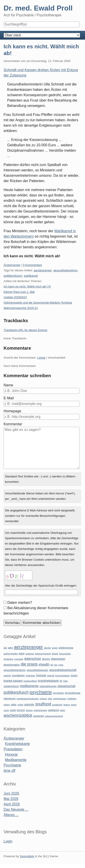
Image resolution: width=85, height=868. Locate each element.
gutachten (30, 675)
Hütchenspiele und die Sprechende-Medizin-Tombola (38, 303)
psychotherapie (73, 693)
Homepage (12, 411)
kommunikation (63, 675)
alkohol (47, 648)
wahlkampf (31, 276)
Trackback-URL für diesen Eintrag (25, 330)
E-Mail (9, 398)
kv (61, 681)
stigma (66, 705)
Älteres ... (11, 815)
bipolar (55, 654)
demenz (46, 659)
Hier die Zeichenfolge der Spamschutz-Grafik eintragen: (41, 586)
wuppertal (38, 716)
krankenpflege (30, 681)
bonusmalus (65, 654)
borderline (8, 659)
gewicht (7, 675)
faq (56, 665)
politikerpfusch (13, 276)
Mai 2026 (11, 799)
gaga (61, 665)
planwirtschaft (66, 686)
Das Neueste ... (16, 809)
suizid (13, 710)
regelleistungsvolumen (28, 699)
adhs (10, 648)
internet (51, 675)
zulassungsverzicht (54, 716)
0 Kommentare (32, 265)
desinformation (12, 665)
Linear (41, 358)
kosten (74, 675)
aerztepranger (43, 270)
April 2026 (12, 804)
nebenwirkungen (48, 686)
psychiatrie (41, 692)
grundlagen (18, 675)
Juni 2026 (11, 793)
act (5, 648)
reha (50, 699)
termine (21, 710)
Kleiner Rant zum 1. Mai (19, 292)
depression (58, 659)
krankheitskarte (48, 681)
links (66, 681)
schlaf (20, 705)
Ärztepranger (12, 265)
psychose (58, 693)
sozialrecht (57, 705)
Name (8, 385)
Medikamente (16, 760)
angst (55, 648)
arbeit (22, 654)
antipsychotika (11, 654)
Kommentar (13, 424)
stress (74, 705)
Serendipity (27, 856)
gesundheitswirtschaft (63, 670)
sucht (6, 710)
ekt (52, 665)
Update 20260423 (15, 297)
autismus (30, 654)
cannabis (19, 659)
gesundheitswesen (37, 670)
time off (9, 771)
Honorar (11, 754)
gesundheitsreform (65, 270)
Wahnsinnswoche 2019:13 (21, 308)
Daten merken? (20, 603)
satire (14, 705)
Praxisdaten (13, 749)
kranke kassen (13, 681)
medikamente (29, 686)
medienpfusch (11, 686)
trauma (29, 710)
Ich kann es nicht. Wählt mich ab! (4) (27, 286)
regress (43, 699)
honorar (41, 675)
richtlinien (72, 699)
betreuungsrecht (43, 654)
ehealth (44, 664)
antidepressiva (66, 648)
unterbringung (40, 710)
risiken (7, 705)
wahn (62, 710)
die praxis (29, 664)
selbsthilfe (29, 705)
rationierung (10, 699)
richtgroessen (60, 699)
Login (8, 841)
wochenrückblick (18, 715)
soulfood (43, 704)
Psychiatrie (12, 765)
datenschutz (33, 659)
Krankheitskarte (17, 744)
